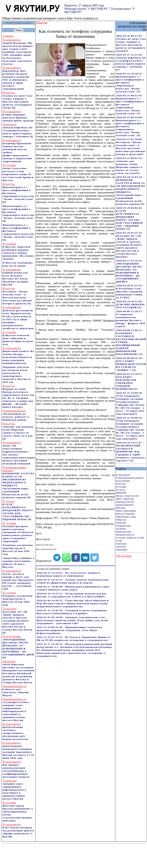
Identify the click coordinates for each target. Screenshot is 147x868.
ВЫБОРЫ (121, 493)
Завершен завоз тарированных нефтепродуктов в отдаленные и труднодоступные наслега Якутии (14, 790)
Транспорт (121, 544)
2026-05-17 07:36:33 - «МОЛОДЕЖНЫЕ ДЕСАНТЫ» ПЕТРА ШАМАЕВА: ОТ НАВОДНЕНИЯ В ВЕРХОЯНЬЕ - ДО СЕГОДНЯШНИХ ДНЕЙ (130, 271)
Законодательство (125, 502)
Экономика (122, 550)
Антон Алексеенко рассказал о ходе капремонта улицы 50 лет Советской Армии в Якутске (18, 173)
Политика (121, 529)
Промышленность (125, 535)
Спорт (119, 541)
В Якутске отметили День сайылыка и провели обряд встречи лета (18, 338)
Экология (121, 547)
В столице (121, 487)
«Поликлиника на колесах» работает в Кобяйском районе (16, 415)
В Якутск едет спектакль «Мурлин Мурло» (16, 691)
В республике (123, 481)
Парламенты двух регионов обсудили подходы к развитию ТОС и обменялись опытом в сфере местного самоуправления (16, 78)
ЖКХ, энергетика (125, 499)
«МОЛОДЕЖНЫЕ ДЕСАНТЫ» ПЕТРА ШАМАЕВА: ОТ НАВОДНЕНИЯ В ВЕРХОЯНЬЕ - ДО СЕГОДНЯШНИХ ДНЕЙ (18, 646)
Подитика (121, 523)
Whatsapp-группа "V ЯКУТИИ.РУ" (86, 9)
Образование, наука (126, 517)
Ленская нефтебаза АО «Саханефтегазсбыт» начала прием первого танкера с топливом (17, 130)
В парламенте (123, 475)
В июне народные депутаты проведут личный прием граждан (18, 116)
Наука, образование (126, 511)
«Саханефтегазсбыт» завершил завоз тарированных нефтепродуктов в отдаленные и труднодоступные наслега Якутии (16, 710)
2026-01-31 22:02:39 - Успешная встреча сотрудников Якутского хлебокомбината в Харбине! (72, 612)
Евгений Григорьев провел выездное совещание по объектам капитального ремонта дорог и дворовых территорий (18, 532)
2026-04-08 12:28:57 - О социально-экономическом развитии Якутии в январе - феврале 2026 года (131, 319)
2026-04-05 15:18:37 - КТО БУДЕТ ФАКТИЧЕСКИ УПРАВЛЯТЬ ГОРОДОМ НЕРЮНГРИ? (130, 381)
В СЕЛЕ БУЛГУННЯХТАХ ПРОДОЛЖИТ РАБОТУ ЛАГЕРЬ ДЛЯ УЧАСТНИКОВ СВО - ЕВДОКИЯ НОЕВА (18, 510)
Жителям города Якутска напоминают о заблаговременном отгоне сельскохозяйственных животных (18, 812)
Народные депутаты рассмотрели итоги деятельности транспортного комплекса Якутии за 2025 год (17, 375)
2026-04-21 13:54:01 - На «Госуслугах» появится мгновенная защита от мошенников (68, 574)
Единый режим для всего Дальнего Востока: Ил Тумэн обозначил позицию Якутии (15, 277)
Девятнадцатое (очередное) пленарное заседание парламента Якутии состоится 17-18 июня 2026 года (18, 750)
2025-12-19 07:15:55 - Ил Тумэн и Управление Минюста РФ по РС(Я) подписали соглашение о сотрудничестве (73, 639)
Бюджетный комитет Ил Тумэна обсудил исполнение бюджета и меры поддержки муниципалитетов (18, 356)
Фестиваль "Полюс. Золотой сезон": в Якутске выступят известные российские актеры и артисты (17, 296)
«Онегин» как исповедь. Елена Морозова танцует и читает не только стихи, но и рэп (18, 430)
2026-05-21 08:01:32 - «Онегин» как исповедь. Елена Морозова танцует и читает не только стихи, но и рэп (130, 166)
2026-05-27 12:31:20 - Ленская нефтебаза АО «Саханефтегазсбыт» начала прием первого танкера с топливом (131, 61)
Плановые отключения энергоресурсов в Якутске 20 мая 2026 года (18, 550)
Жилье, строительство (127, 496)
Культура (121, 508)
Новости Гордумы (125, 514)
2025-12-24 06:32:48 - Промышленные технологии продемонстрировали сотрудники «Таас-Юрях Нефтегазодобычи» (69, 630)
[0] (14, 108)
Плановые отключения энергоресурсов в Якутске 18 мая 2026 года (17, 599)
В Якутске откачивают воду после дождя (18, 264)
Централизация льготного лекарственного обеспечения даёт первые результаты (15, 732)
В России (121, 484)
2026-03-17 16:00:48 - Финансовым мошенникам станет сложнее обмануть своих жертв (73, 588)
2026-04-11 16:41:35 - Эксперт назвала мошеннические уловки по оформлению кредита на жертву (73, 581)
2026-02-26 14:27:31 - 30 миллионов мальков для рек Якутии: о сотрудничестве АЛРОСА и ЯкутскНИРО (71, 595)
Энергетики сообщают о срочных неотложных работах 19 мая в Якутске (19, 562)
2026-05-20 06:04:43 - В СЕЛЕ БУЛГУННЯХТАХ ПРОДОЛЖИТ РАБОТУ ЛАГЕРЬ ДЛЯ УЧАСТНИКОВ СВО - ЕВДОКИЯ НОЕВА (130, 218)
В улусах (121, 490)
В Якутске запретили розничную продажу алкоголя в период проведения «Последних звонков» (18, 251)
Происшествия (124, 532)
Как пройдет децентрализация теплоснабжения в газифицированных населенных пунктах (16, 769)
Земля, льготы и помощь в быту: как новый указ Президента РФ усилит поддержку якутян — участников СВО (18, 580)
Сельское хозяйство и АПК (130, 538)
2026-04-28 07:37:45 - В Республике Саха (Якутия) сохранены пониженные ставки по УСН (130, 291)
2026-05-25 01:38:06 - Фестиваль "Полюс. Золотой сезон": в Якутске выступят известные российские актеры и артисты (131, 147)
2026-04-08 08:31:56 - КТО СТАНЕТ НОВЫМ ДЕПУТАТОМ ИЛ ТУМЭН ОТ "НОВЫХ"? (131, 364)
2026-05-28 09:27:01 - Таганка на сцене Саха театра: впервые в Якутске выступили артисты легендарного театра (131, 43)
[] (126, 51)
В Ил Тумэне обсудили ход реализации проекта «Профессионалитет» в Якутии (18, 831)
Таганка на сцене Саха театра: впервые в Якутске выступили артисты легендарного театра (17, 100)
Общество (121, 520)
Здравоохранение (125, 505)
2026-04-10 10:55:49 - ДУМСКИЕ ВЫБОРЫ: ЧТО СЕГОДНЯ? (131, 304)
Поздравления (123, 526)
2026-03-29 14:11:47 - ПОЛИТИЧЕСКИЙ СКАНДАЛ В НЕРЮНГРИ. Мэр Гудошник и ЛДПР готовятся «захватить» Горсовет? (131, 452)
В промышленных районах (130, 478)
